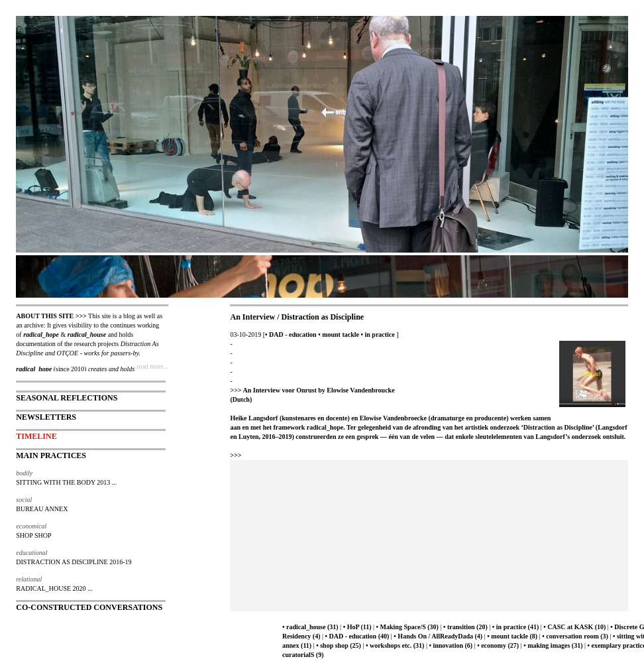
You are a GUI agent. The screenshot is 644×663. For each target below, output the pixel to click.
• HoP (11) (357, 627)
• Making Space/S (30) (407, 627)
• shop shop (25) (339, 645)
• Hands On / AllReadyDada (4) (438, 636)
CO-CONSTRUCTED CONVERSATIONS (89, 607)
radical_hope (41, 334)
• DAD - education (291, 334)
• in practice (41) (515, 627)
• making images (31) (553, 645)
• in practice (377, 334)
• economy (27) (498, 645)
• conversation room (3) (575, 636)
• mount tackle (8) (512, 636)
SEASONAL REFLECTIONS (67, 398)
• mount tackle (339, 334)
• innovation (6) (451, 645)
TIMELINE (36, 436)
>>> (236, 455)
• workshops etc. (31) (395, 645)
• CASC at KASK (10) (574, 627)
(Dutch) (241, 399)
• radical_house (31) (310, 627)
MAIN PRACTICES (51, 455)
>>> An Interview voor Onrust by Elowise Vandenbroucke (312, 390)
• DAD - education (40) (357, 636)
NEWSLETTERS (46, 417)
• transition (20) (465, 627)
